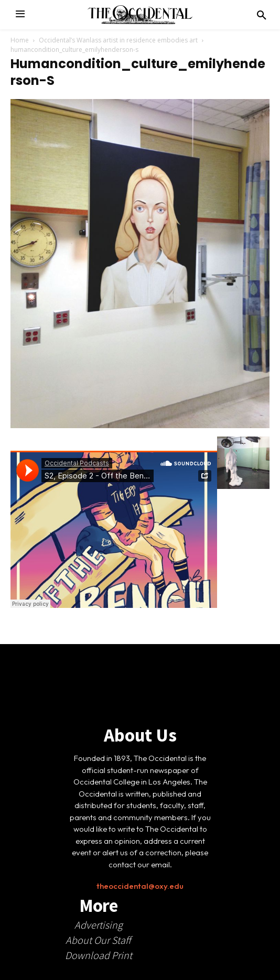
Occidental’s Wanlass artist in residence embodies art (118, 40)
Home (20, 40)
